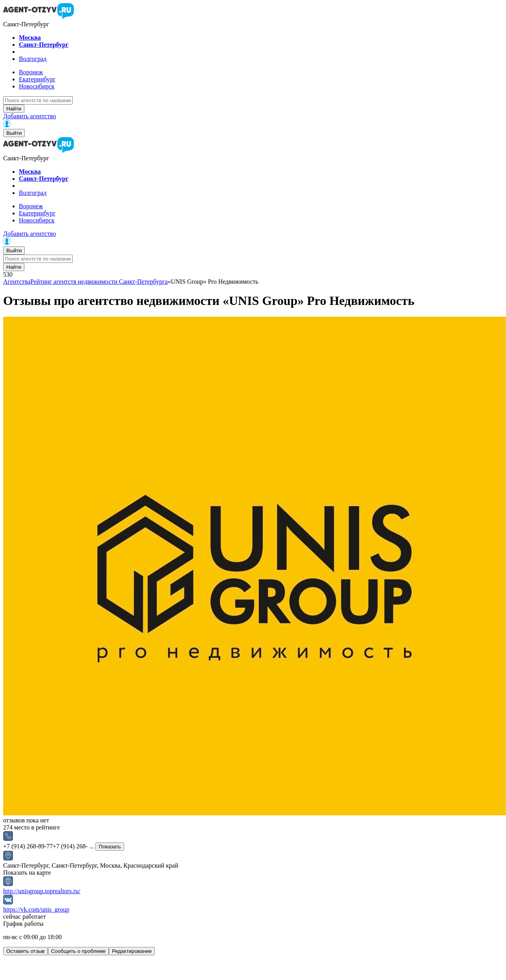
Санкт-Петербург (44, 45)
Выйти (14, 133)
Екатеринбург (37, 79)
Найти (14, 109)
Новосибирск (37, 86)
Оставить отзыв (26, 951)
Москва (30, 38)
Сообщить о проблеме (78, 951)
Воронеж (31, 72)
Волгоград (33, 59)
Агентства (17, 282)
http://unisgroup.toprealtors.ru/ (42, 891)
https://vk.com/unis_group (36, 909)
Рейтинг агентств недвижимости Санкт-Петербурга (99, 282)
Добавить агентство (29, 116)
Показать (110, 847)
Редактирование (132, 951)
